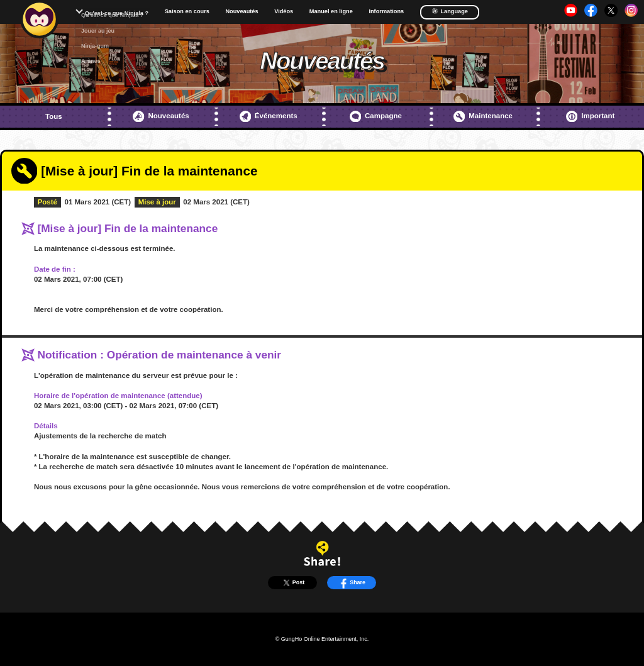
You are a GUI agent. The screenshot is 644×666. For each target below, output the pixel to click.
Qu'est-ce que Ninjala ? (117, 13)
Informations (386, 12)
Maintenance (483, 116)
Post (293, 583)
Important (590, 116)
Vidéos (284, 12)
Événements (269, 116)
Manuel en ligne (331, 12)
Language (450, 11)
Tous (54, 116)
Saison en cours (187, 12)
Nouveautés (241, 12)
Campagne (376, 116)
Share (352, 583)
